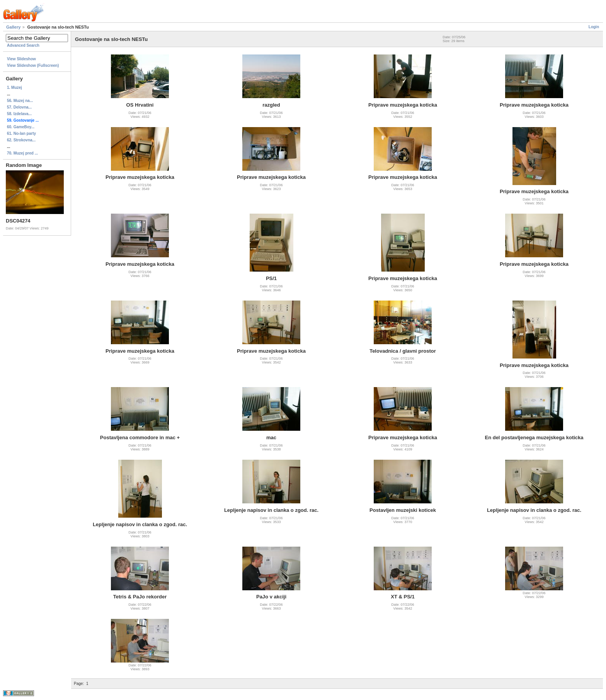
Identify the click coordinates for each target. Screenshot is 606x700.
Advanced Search (23, 45)
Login (594, 27)
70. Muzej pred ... (22, 153)
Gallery (13, 27)
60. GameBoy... (21, 127)
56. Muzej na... (20, 101)
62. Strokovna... (21, 140)
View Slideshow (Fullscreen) (33, 65)
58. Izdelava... (19, 114)
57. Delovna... (19, 107)
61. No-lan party (21, 133)
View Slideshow (21, 59)
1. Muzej (14, 87)
